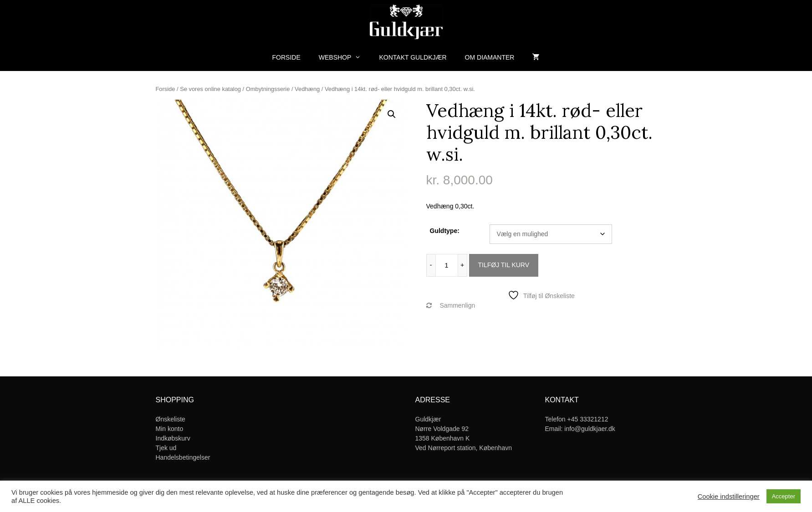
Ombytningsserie (268, 89)
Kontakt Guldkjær (413, 57)
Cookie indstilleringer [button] (729, 497)
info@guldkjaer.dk (590, 429)
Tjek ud (166, 448)
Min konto (170, 429)
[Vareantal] (447, 265)
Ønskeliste (171, 419)
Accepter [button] (784, 496)
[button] (392, 114)
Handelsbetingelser (183, 457)
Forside (286, 57)
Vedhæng (307, 89)
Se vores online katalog (210, 89)
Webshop (345, 57)
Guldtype (444, 231)
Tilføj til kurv (504, 265)
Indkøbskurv (173, 438)
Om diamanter (490, 57)
